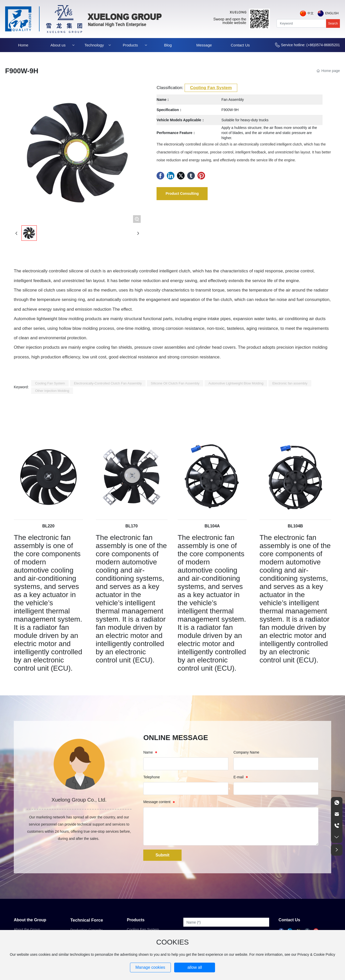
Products (136, 920)
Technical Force (87, 920)
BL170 (132, 526)
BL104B (295, 526)
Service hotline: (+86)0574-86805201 (310, 45)
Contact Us (289, 920)
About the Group (30, 920)
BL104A (212, 526)
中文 (311, 13)
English (332, 13)
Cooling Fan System (211, 88)
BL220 (48, 526)
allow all (195, 967)
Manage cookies (150, 967)
